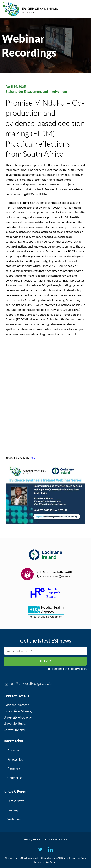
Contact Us (15, 778)
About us (13, 750)
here (33, 457)
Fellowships (15, 759)
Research (14, 769)
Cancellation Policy (56, 839)
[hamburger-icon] (84, 9)
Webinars (14, 819)
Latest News (16, 801)
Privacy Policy (78, 669)
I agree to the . (70, 669)
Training (13, 810)
